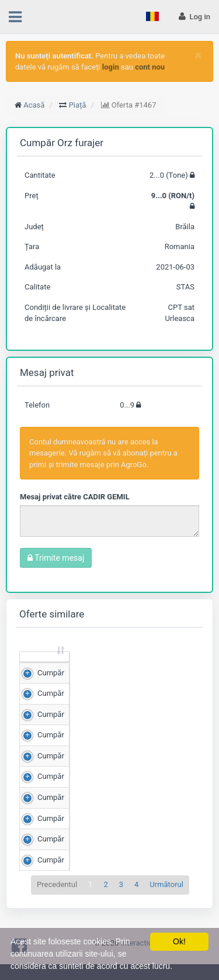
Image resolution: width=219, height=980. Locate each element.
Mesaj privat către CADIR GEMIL (75, 497)
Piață (78, 105)
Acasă (34, 105)
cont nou (150, 67)
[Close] (198, 55)
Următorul (166, 906)
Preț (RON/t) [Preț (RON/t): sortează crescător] (157, 667)
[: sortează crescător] (45, 668)
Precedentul (57, 906)
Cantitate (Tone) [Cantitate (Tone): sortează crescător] (90, 667)
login (111, 67)
